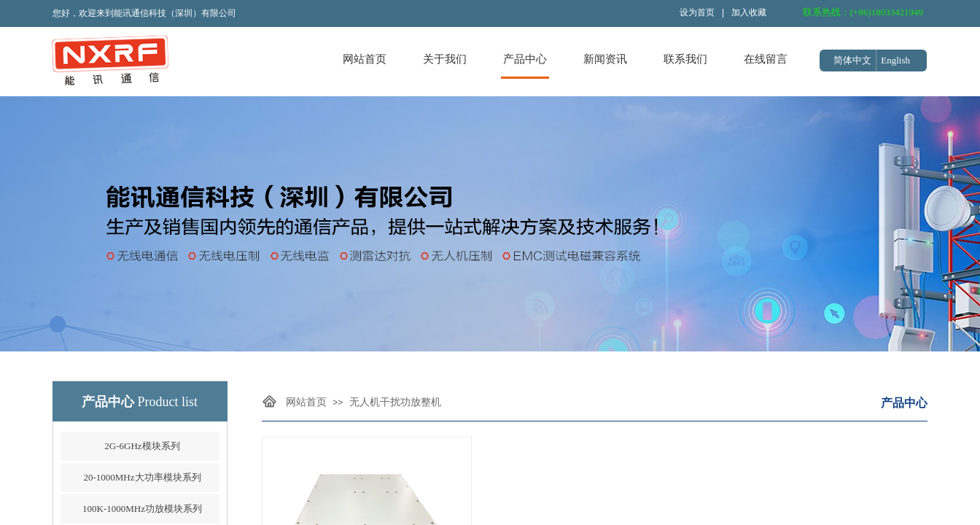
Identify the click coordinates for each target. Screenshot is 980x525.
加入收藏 (749, 12)
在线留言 (766, 59)
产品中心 (525, 59)
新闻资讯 (605, 59)
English (895, 60)
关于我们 (445, 59)
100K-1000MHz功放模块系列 (142, 509)
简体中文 (852, 60)
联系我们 (685, 59)
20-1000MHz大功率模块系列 (142, 477)
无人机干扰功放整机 (395, 402)
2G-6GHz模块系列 (142, 446)
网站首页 (365, 59)
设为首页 (697, 12)
